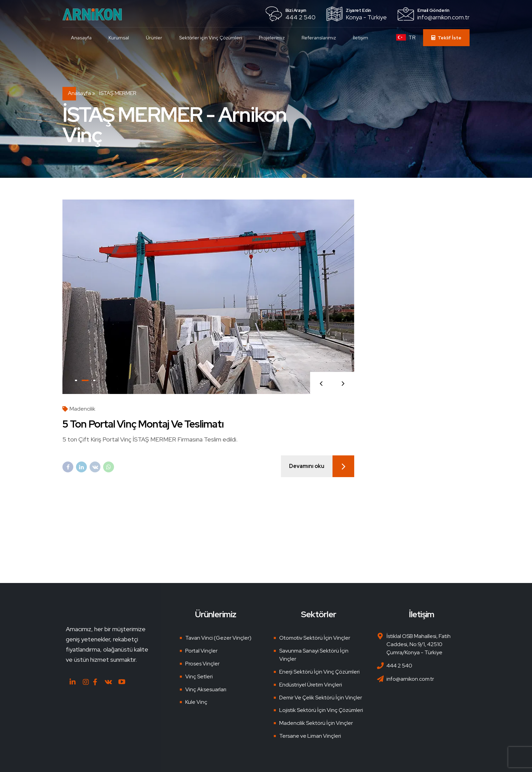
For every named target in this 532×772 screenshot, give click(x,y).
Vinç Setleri (199, 676)
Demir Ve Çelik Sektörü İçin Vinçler (321, 698)
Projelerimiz (272, 38)
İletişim (360, 38)
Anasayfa (81, 38)
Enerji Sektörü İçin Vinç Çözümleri (319, 672)
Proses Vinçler (202, 664)
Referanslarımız (319, 38)
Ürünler (154, 38)
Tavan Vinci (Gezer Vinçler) (218, 638)
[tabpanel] (208, 297)
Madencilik (82, 409)
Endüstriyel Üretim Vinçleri (311, 685)
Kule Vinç (196, 702)
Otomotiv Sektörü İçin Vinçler (315, 638)
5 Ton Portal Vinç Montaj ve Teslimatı (143, 424)
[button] (321, 383)
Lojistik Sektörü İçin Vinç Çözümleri (321, 710)
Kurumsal (119, 38)
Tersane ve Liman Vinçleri (310, 736)
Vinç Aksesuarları (206, 689)
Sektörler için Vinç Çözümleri (211, 38)
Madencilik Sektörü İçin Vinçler (316, 723)
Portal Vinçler (201, 651)
